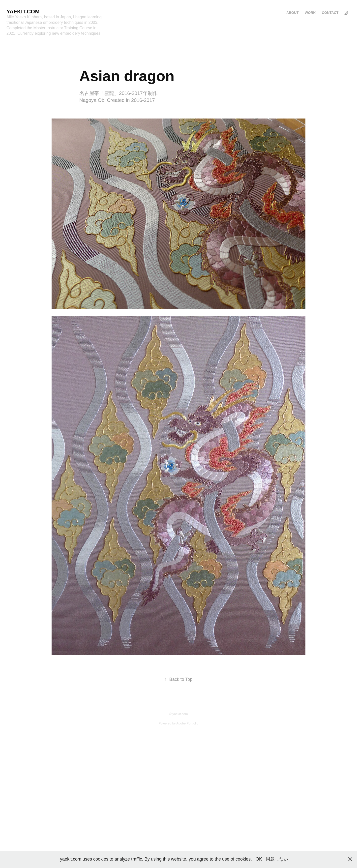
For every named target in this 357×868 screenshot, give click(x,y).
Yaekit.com (23, 12)
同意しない (277, 859)
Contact (330, 13)
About (293, 13)
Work (310, 13)
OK (259, 859)
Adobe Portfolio (187, 723)
